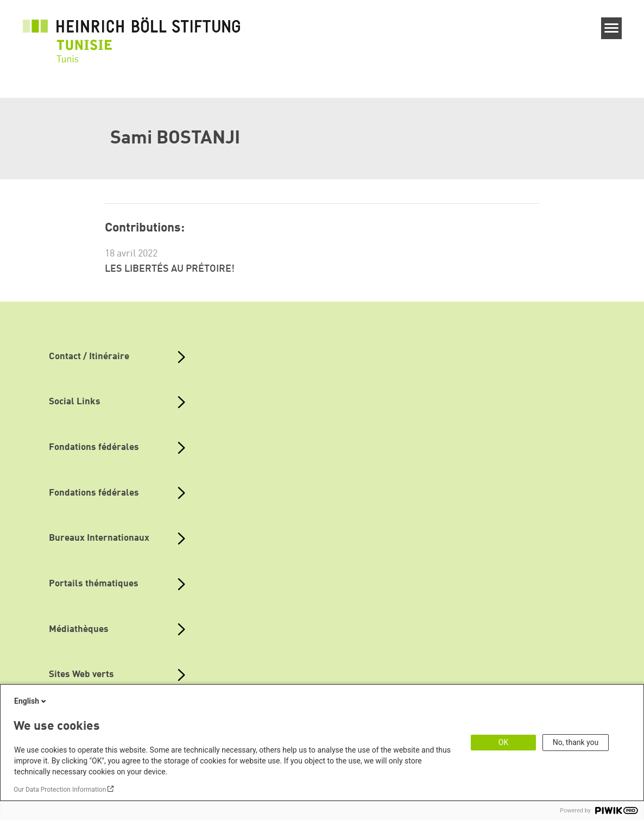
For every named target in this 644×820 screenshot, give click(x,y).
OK (503, 742)
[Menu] (612, 28)
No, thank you (576, 742)
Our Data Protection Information (60, 790)
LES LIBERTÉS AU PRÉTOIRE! (170, 269)
